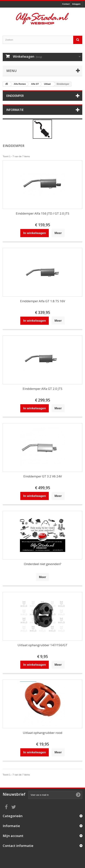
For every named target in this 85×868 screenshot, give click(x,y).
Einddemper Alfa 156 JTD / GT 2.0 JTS (42, 213)
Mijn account (13, 836)
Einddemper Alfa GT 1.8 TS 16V (43, 301)
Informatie (15, 110)
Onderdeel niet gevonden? (43, 564)
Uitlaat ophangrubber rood (43, 733)
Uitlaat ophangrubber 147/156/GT (42, 645)
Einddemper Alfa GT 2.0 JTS (42, 389)
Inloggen (76, 4)
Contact (66, 4)
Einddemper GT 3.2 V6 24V (43, 476)
